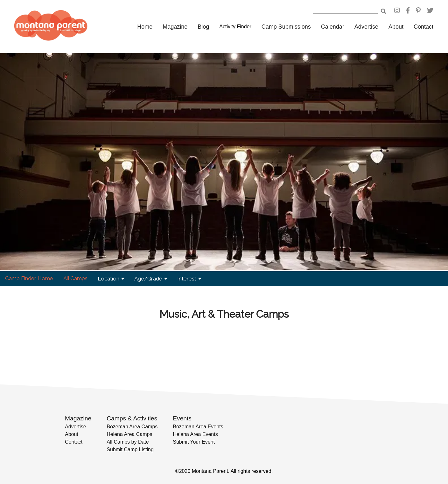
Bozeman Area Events (198, 427)
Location (111, 279)
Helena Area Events (195, 434)
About (396, 27)
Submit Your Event (194, 442)
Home (145, 27)
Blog (203, 27)
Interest (189, 279)
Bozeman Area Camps (132, 427)
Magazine (175, 27)
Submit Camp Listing (130, 449)
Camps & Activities (132, 418)
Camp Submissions (286, 27)
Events (182, 418)
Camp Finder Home (29, 278)
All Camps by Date (128, 442)
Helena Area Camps (129, 434)
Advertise (366, 27)
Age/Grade (151, 279)
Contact (423, 27)
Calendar (333, 27)
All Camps (75, 278)
